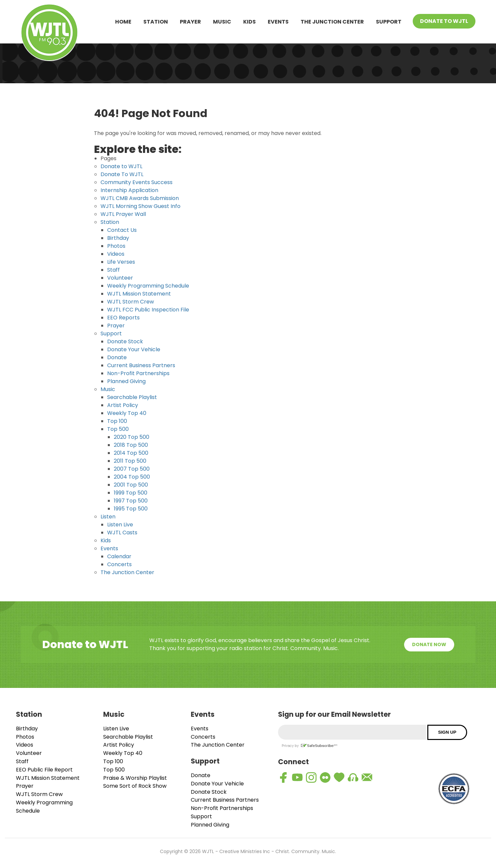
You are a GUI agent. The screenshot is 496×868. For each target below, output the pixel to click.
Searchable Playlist (132, 397)
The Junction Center (332, 22)
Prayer (190, 22)
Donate (117, 357)
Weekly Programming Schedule (148, 286)
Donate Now (429, 644)
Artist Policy (123, 405)
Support (389, 22)
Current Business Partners (141, 365)
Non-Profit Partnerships (138, 373)
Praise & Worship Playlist (135, 778)
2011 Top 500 (130, 461)
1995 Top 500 (131, 509)
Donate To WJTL (444, 21)
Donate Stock (125, 341)
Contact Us (122, 230)
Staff (113, 270)
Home (123, 22)
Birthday (118, 238)
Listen (108, 517)
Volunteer (120, 278)
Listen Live (120, 525)
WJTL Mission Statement (139, 294)
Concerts (119, 564)
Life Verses (121, 262)
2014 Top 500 (131, 453)
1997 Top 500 (131, 501)
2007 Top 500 (132, 469)
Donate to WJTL (121, 166)
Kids (249, 22)
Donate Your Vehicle (134, 349)
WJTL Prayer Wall (123, 214)
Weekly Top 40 (127, 413)
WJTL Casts (122, 533)
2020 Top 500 (132, 437)
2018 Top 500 (131, 445)
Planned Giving (126, 381)
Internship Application (129, 190)
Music (222, 22)
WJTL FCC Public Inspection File (148, 310)
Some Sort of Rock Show (135, 786)
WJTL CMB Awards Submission (140, 198)
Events (278, 22)
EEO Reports (123, 318)
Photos (116, 246)
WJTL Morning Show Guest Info (141, 206)
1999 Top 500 (131, 493)
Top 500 (118, 429)
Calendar (119, 556)
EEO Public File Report (44, 770)
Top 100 (117, 421)
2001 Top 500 (131, 485)
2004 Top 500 (132, 477)
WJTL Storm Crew (131, 302)
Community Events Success (137, 182)
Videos (116, 254)
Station (156, 22)
